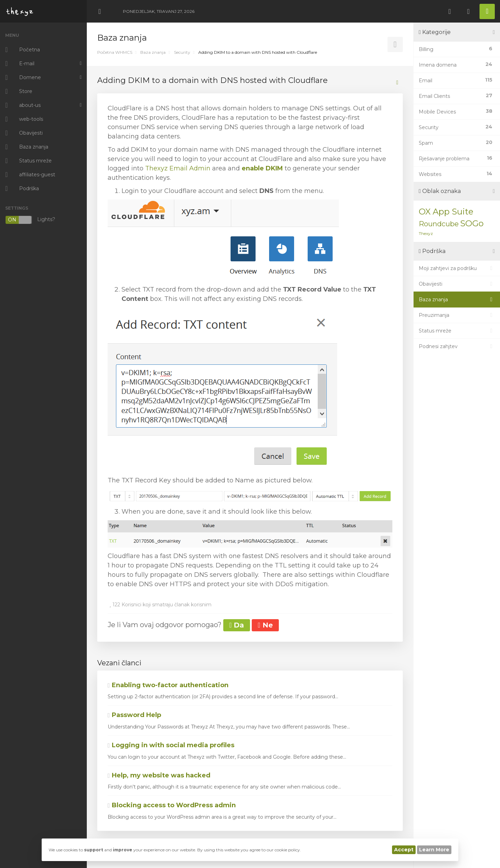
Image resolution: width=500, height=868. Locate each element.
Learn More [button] (434, 850)
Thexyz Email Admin (178, 168)
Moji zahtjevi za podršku (457, 268)
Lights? (30, 220)
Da (237, 625)
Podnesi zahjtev (457, 346)
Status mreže (457, 331)
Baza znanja (153, 52)
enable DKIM (262, 168)
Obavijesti (457, 284)
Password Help (134, 715)
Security (182, 52)
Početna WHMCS (115, 52)
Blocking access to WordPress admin (172, 805)
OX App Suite (446, 212)
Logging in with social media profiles (171, 745)
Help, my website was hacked (159, 775)
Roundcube (439, 224)
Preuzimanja (457, 315)
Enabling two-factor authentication (168, 685)
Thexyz (426, 233)
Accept (404, 850)
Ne (265, 625)
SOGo (472, 223)
